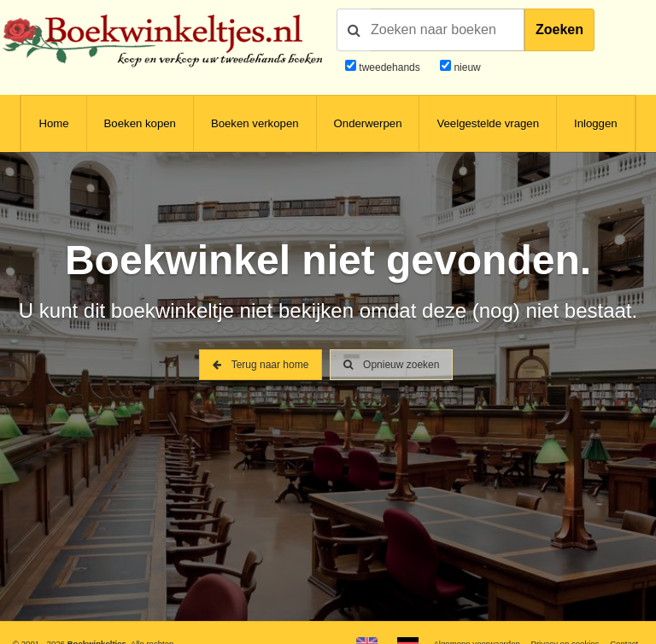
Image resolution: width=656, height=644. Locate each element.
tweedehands (389, 67)
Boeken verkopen (255, 123)
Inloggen (596, 123)
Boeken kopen (140, 123)
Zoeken (559, 29)
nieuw (466, 67)
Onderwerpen (368, 123)
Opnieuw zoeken (392, 365)
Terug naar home (261, 365)
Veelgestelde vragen (488, 123)
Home (53, 123)
